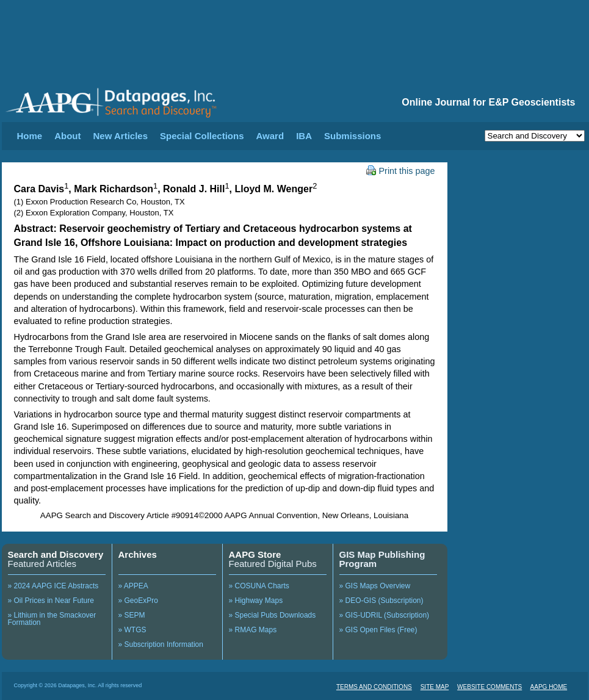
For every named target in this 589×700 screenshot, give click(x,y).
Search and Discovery (56, 554)
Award (270, 136)
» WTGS (132, 630)
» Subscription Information (161, 644)
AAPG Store (255, 554)
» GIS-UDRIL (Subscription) (385, 615)
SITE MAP (435, 687)
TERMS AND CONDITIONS (374, 687)
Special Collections (202, 136)
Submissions (352, 136)
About (67, 136)
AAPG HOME (549, 687)
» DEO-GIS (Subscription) (381, 601)
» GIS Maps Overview (375, 586)
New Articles (121, 136)
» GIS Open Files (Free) (378, 630)
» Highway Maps (256, 601)
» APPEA (133, 586)
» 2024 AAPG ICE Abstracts (53, 586)
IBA (304, 136)
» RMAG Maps (253, 630)
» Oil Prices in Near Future (51, 601)
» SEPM (132, 615)
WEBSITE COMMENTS (490, 687)
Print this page (401, 171)
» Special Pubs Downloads (273, 615)
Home (30, 136)
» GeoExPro (138, 601)
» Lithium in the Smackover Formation (52, 619)
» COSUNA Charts (259, 586)
